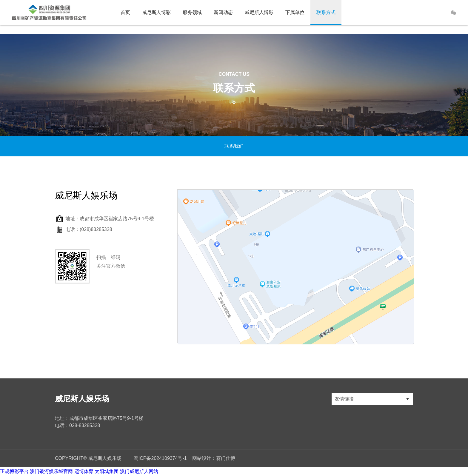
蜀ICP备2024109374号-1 (160, 458)
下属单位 (295, 12)
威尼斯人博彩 (156, 12)
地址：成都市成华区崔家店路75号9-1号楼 (110, 219)
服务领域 (192, 12)
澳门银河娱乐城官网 (51, 471)
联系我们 (234, 146)
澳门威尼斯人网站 (139, 471)
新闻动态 (223, 12)
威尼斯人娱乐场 (82, 399)
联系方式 (326, 12)
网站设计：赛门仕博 (214, 458)
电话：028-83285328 (77, 425)
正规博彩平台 (14, 471)
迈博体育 (84, 471)
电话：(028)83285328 (89, 229)
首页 (125, 12)
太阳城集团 (107, 471)
